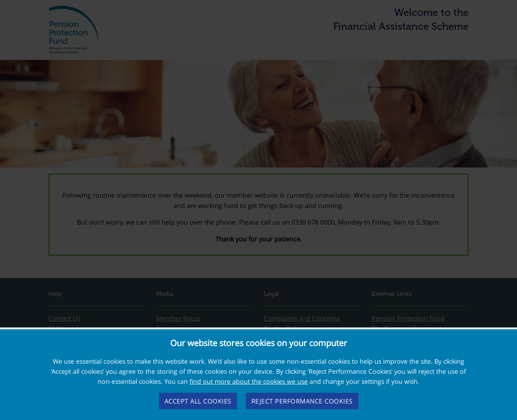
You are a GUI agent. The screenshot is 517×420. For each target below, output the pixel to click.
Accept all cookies (198, 401)
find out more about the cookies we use (249, 381)
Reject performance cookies (302, 401)
